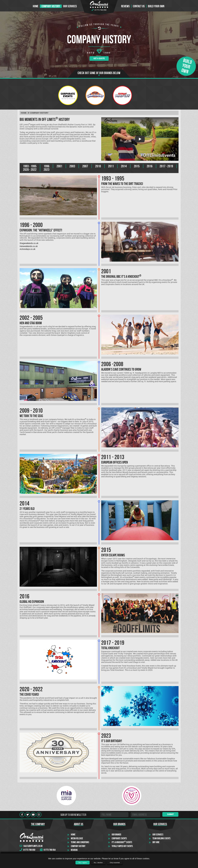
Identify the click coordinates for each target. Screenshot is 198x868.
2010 (98, 166)
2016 (150, 166)
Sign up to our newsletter (73, 815)
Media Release (77, 838)
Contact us (139, 6)
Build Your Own (156, 6)
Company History (51, 6)
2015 (137, 166)
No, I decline (98, 863)
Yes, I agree (82, 863)
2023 (47, 170)
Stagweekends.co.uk (29, 243)
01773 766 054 (48, 850)
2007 (85, 166)
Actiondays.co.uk (27, 249)
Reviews (125, 6)
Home (36, 6)
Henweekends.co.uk (29, 246)
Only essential (115, 863)
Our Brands (116, 835)
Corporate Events (119, 838)
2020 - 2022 (30, 170)
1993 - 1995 (30, 166)
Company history (39, 113)
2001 (59, 166)
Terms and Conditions (80, 842)
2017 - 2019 (166, 166)
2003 (72, 166)
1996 (47, 166)
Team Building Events (161, 838)
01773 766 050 (99, 10)
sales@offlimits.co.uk (31, 846)
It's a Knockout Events (122, 842)
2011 (111, 166)
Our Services (70, 6)
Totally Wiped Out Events (122, 846)
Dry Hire (156, 842)
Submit (170, 814)
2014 (124, 166)
